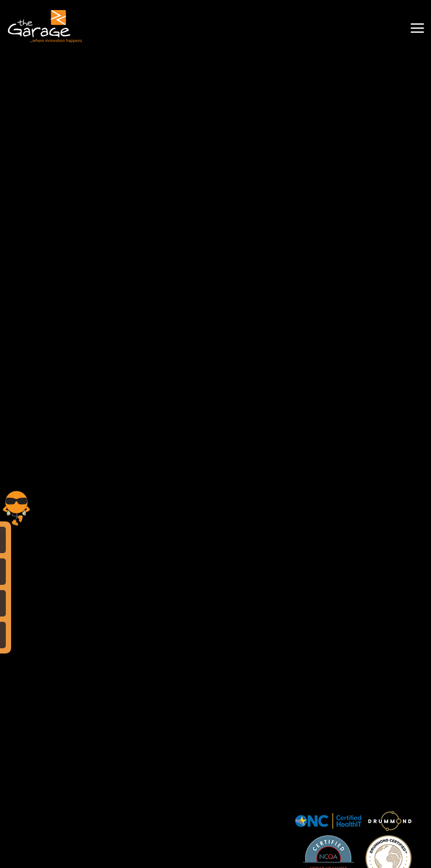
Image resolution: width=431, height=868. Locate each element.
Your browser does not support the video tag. (215, 108)
